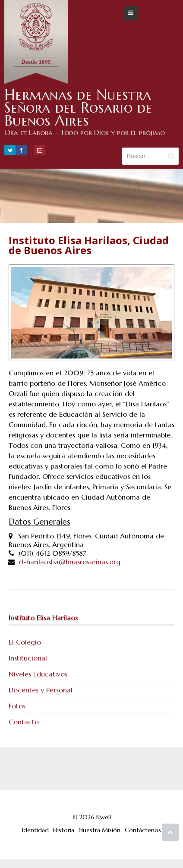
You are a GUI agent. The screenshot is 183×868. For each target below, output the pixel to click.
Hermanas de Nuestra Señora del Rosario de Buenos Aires (78, 108)
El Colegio (25, 642)
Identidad (35, 830)
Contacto (24, 722)
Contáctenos (143, 830)
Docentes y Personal (41, 690)
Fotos (17, 706)
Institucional (28, 658)
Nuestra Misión (99, 830)
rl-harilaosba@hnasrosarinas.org (70, 562)
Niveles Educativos (38, 674)
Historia (64, 830)
